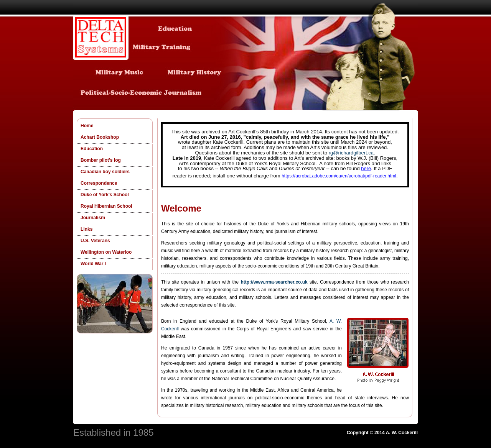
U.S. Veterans (95, 241)
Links (87, 229)
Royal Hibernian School (106, 206)
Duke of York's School (105, 195)
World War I (93, 264)
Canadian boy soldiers (105, 172)
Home (87, 126)
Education (92, 149)
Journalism (93, 218)
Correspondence (99, 183)
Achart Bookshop (100, 137)
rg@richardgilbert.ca (351, 153)
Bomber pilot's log (101, 160)
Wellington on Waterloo (106, 252)
